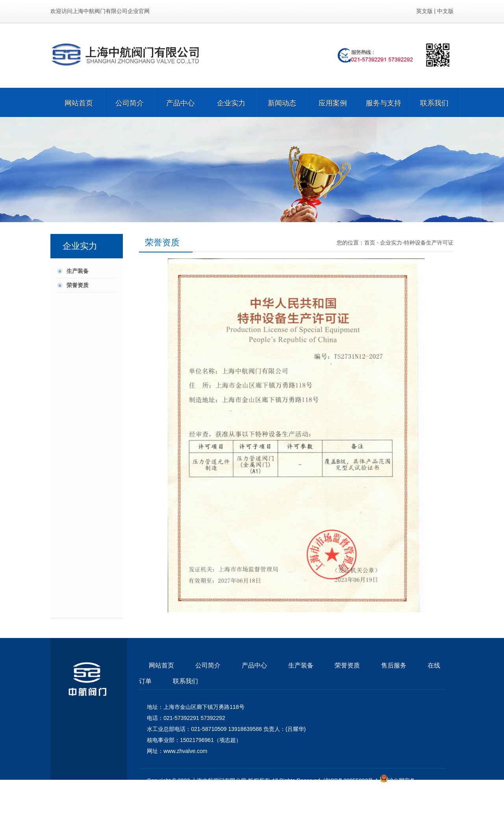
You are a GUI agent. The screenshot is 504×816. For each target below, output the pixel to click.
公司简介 (130, 102)
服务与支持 (384, 102)
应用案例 (333, 102)
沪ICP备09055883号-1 (351, 781)
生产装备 (78, 271)
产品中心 (180, 102)
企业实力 (231, 102)
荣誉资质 (78, 285)
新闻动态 (282, 102)
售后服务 (394, 665)
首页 (370, 243)
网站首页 (79, 102)
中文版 (445, 11)
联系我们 (434, 102)
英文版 (424, 11)
